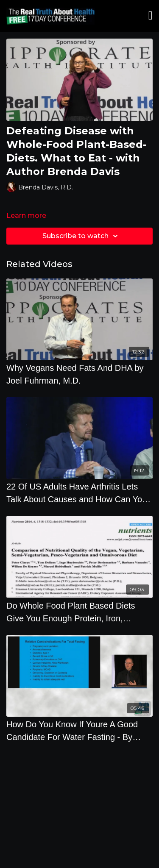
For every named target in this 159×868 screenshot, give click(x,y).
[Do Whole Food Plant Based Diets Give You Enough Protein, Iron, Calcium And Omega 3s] (79, 612)
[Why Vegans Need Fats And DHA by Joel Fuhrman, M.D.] (79, 374)
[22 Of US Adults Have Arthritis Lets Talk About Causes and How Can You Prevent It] (79, 493)
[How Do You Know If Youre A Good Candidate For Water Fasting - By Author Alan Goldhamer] (79, 731)
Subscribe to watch (81, 236)
